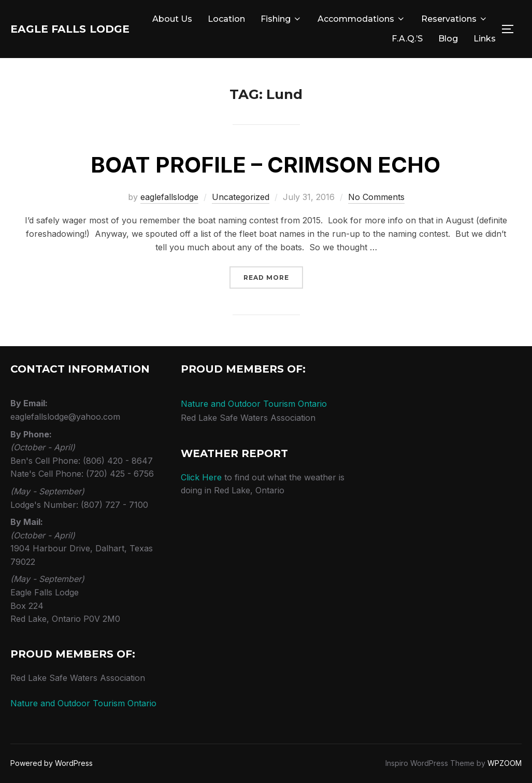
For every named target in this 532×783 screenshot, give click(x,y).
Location (309, 19)
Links (485, 39)
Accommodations (444, 19)
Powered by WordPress (52, 763)
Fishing (364, 19)
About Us (255, 19)
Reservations (343, 39)
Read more (273, 277)
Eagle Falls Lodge (89, 29)
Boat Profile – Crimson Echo (265, 165)
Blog (448, 39)
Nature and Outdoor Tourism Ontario (83, 703)
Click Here (201, 477)
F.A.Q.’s (407, 39)
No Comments (376, 197)
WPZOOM (505, 763)
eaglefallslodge (169, 197)
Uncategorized (241, 197)
